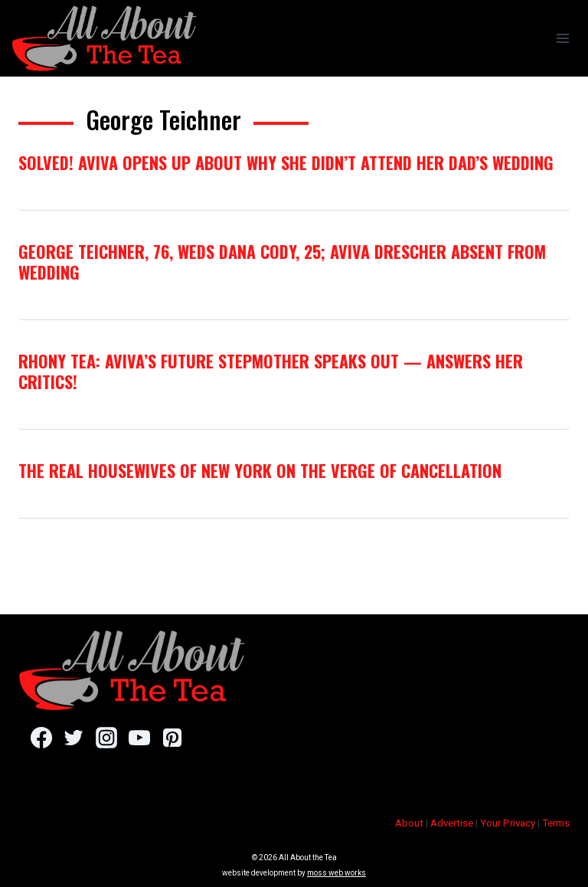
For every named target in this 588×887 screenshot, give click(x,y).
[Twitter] (74, 738)
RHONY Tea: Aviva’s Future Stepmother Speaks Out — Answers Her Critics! (271, 371)
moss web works (336, 873)
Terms (556, 823)
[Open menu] (562, 38)
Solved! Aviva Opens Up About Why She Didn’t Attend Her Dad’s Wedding (286, 162)
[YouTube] (139, 738)
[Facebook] (41, 738)
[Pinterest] (172, 738)
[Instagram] (106, 738)
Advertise (452, 823)
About (409, 823)
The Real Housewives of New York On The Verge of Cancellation (260, 470)
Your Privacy (508, 823)
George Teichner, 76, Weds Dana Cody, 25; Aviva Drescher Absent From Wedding (282, 261)
